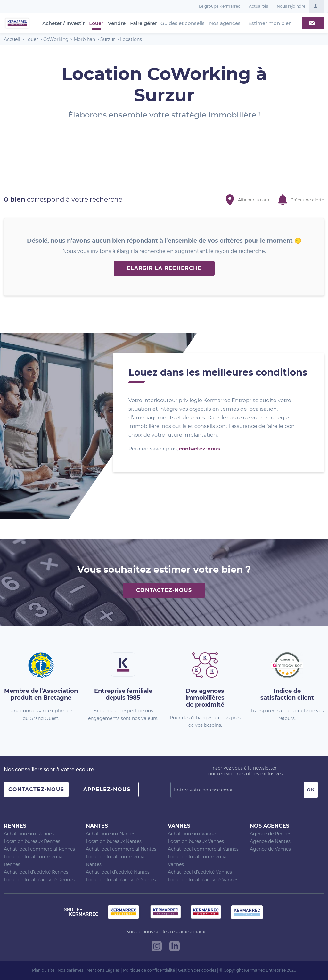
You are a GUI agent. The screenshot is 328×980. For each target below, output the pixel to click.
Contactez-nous (164, 590)
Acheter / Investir (63, 23)
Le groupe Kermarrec (220, 6)
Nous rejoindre (291, 6)
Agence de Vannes (270, 849)
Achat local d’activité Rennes (36, 872)
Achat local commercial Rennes (39, 849)
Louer (96, 23)
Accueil (12, 39)
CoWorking (56, 39)
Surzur (108, 39)
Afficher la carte (254, 200)
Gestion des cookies (197, 970)
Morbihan (84, 39)
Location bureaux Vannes (196, 841)
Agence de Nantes (270, 841)
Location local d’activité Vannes (203, 880)
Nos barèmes (70, 970)
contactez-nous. (200, 449)
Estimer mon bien (270, 23)
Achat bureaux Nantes (111, 834)
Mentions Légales (103, 970)
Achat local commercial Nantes (121, 849)
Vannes (179, 826)
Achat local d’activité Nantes (118, 872)
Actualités (258, 6)
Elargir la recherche (164, 268)
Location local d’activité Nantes (121, 880)
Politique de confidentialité (149, 970)
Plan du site (43, 970)
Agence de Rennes (271, 834)
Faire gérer (143, 23)
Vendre (117, 23)
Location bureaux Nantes (114, 841)
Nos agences (225, 23)
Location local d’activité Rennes (39, 880)
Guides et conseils (183, 23)
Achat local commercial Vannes (203, 849)
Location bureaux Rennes (32, 841)
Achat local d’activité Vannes (200, 872)
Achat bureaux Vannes (193, 834)
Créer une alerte (307, 200)
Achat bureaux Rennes (29, 834)
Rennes (15, 826)
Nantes (97, 826)
